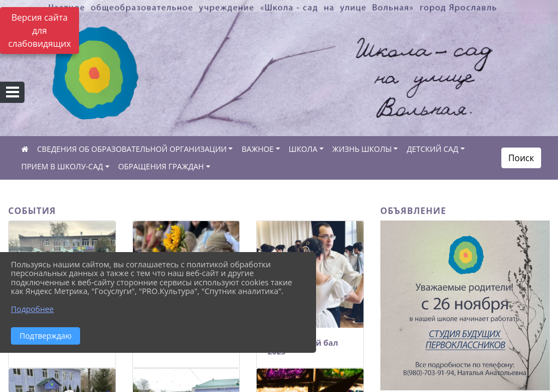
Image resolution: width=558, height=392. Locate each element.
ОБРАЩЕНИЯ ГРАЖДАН (161, 166)
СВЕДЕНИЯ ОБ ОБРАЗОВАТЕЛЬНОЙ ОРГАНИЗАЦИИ (132, 149)
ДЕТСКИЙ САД (432, 149)
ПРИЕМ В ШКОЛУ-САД (62, 166)
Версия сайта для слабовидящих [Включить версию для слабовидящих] (40, 30)
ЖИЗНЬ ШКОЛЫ (362, 149)
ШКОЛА (303, 149)
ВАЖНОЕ (257, 149)
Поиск (521, 158)
